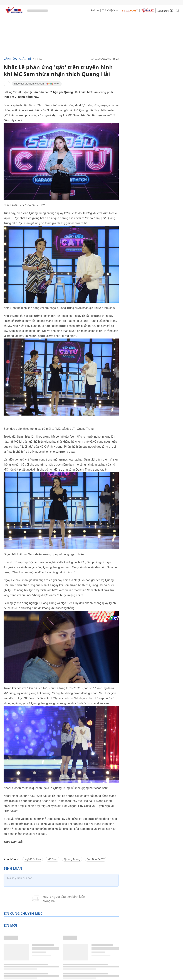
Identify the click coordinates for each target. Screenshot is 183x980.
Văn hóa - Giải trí (17, 59)
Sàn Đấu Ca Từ (96, 859)
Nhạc (39, 59)
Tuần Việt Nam (110, 10)
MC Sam (52, 859)
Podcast (95, 10)
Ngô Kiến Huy (33, 859)
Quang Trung (72, 859)
